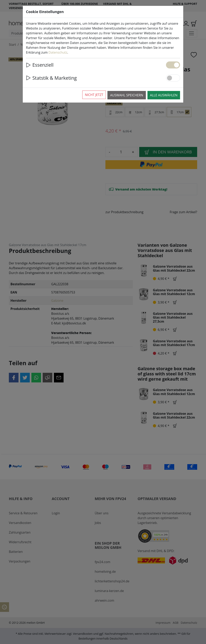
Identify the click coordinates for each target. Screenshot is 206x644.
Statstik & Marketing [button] (51, 78)
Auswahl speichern (127, 95)
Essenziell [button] (40, 65)
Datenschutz (58, 52)
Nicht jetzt (94, 95)
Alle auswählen (164, 95)
